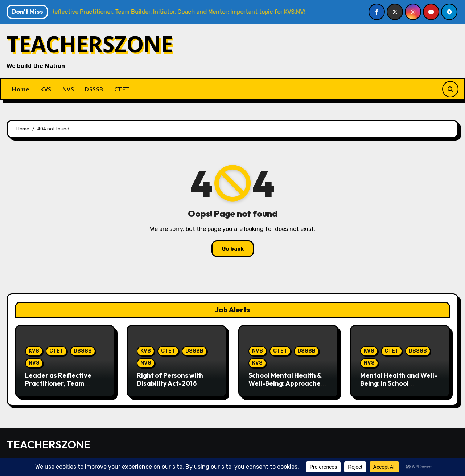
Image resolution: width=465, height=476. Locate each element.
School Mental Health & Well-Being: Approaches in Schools (286, 383)
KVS (46, 89)
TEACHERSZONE (90, 44)
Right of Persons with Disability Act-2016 (170, 379)
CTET (122, 89)
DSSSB (94, 89)
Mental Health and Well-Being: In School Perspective (399, 383)
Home (21, 89)
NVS (68, 89)
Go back (233, 249)
